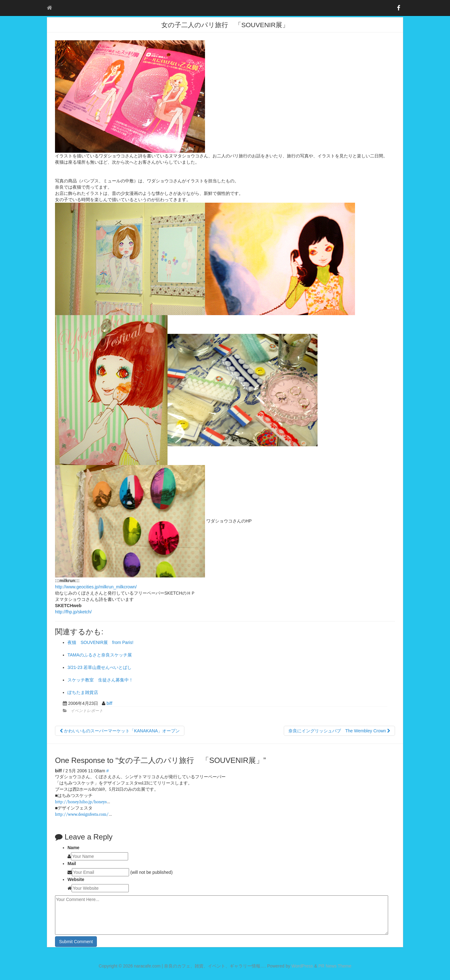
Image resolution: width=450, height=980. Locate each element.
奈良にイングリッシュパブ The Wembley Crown (339, 731)
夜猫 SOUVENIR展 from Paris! (100, 642)
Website (76, 879)
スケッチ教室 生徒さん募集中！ (100, 680)
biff (109, 703)
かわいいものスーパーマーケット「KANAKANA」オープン (120, 731)
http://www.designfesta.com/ (82, 814)
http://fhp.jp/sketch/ (73, 612)
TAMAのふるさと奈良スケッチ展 (100, 655)
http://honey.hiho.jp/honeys (81, 802)
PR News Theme (335, 966)
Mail (72, 864)
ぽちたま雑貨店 (85, 692)
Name (73, 848)
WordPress (302, 966)
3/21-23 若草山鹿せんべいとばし (100, 667)
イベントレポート (87, 711)
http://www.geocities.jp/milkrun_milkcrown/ (96, 587)
